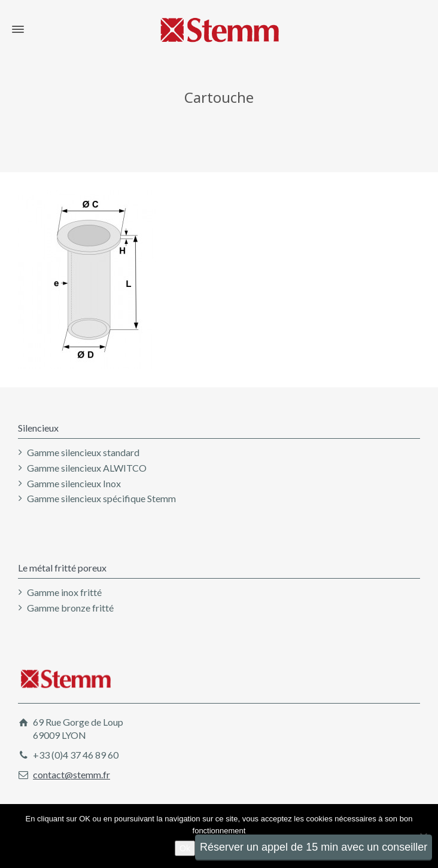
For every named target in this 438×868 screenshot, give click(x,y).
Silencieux (38, 428)
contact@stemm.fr (72, 774)
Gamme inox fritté (64, 592)
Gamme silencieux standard (83, 452)
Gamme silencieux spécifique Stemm (101, 498)
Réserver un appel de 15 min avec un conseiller (314, 847)
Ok (185, 848)
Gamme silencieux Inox (74, 483)
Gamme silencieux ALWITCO (87, 468)
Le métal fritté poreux (62, 568)
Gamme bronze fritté (70, 608)
